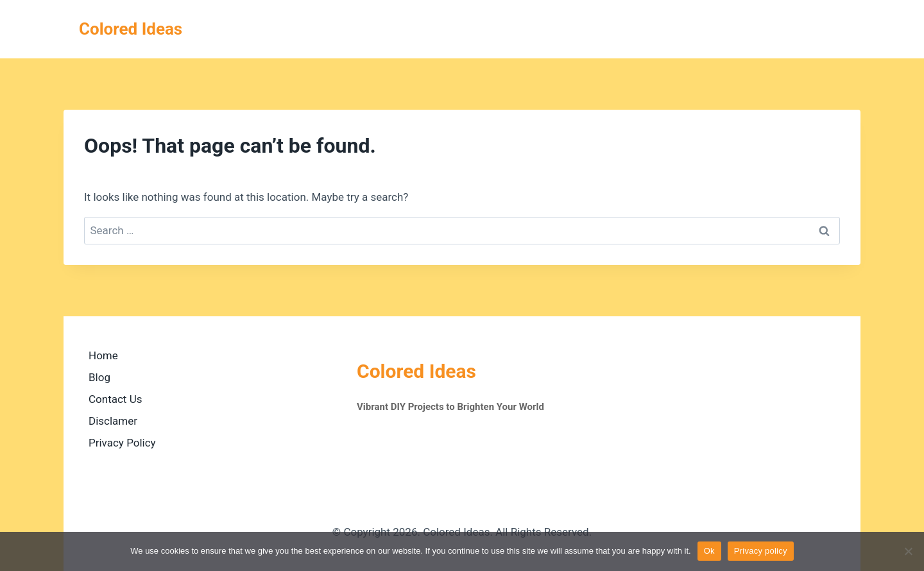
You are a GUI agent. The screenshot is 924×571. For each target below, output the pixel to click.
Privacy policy (761, 551)
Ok (709, 551)
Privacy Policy (122, 443)
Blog (99, 377)
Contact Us (115, 399)
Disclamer (113, 421)
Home (103, 355)
